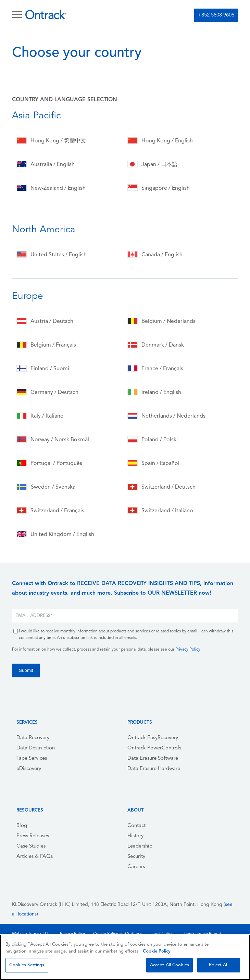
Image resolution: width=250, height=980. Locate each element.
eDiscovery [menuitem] (29, 769)
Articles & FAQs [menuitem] (35, 857)
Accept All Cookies (170, 965)
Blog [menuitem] (22, 826)
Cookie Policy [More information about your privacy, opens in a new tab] (157, 951)
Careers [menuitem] (136, 867)
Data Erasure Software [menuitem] (153, 759)
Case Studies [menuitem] (31, 846)
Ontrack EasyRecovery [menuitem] (153, 738)
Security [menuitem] (136, 857)
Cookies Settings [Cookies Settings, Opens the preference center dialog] (27, 965)
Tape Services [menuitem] (32, 759)
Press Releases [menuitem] (33, 836)
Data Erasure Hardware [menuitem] (154, 769)
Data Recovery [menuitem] (33, 738)
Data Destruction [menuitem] (36, 748)
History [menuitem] (135, 836)
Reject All (218, 965)
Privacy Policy (188, 650)
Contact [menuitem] (136, 826)
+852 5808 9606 (216, 15)
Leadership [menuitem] (140, 846)
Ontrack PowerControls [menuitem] (154, 748)
